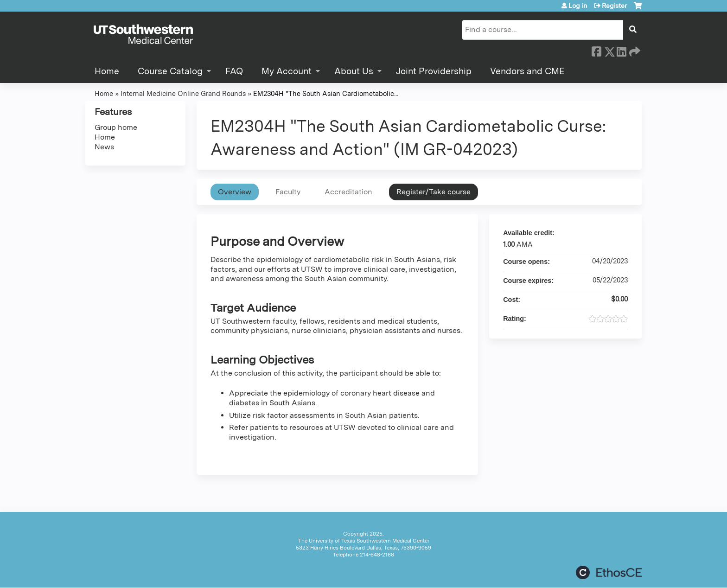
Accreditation (348, 192)
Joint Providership (434, 71)
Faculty (288, 192)
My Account (287, 71)
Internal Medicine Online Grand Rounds (183, 93)
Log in (578, 6)
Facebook (596, 50)
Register (614, 6)
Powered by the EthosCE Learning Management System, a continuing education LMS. (609, 572)
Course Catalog (170, 71)
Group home (116, 127)
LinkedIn (621, 50)
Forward (634, 50)
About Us (354, 71)
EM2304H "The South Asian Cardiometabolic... (326, 93)
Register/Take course (434, 192)
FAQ (234, 71)
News (104, 147)
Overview (235, 192)
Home (107, 71)
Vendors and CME (527, 71)
